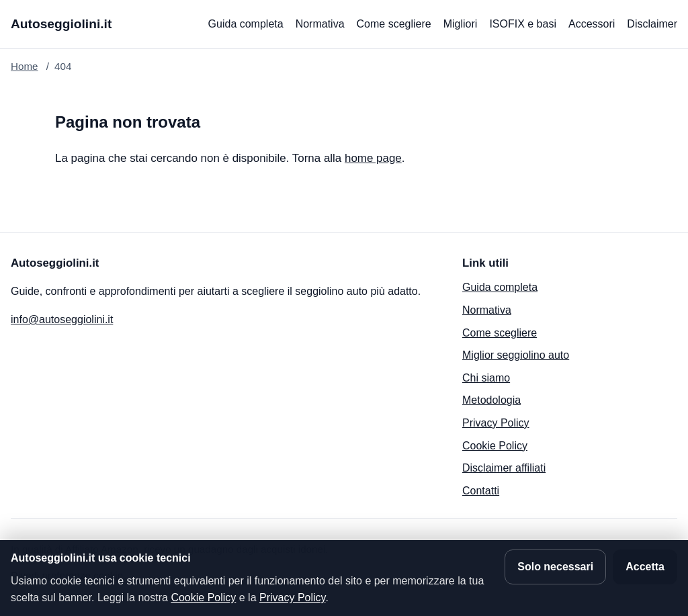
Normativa (320, 24)
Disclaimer (652, 24)
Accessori (592, 24)
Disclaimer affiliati (504, 468)
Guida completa (246, 24)
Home (25, 66)
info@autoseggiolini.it (62, 319)
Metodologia (491, 400)
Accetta (645, 567)
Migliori (461, 24)
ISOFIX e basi (523, 24)
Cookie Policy (495, 446)
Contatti (481, 491)
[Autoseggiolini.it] (61, 25)
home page (373, 158)
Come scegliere (394, 24)
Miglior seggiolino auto (516, 355)
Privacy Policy (496, 423)
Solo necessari (555, 567)
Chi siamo (486, 378)
